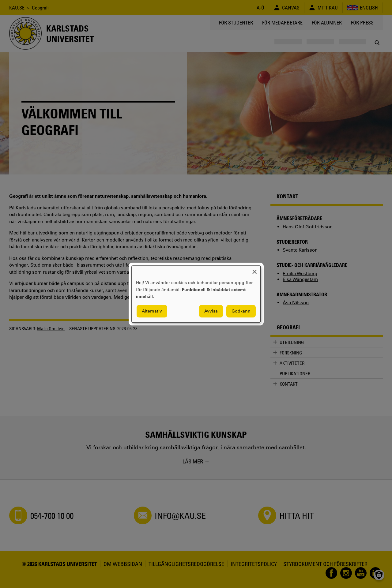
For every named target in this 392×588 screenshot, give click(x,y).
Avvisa (211, 311)
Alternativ (152, 311)
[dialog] (196, 294)
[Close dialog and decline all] (254, 270)
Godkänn (241, 311)
